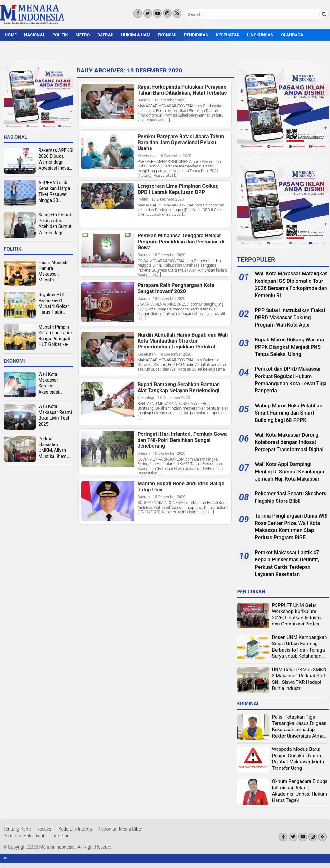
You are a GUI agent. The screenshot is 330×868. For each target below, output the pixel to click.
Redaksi (45, 829)
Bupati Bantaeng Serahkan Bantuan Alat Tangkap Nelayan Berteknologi (179, 388)
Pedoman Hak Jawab (24, 836)
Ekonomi (167, 35)
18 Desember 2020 (169, 100)
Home (11, 35)
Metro (82, 35)
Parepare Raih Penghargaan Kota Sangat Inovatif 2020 (176, 288)
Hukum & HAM (136, 35)
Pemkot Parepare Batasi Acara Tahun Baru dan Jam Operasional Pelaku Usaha (181, 143)
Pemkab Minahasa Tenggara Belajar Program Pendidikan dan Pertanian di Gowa (181, 242)
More (11, 48)
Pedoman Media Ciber (121, 829)
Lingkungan (260, 35)
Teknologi (146, 398)
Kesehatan (228, 35)
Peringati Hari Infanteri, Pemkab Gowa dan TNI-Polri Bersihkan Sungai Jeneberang (182, 440)
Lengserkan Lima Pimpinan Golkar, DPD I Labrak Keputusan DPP (178, 189)
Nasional (34, 35)
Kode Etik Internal (76, 829)
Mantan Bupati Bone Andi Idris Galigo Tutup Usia (181, 487)
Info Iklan (61, 836)
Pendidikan (196, 35)
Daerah (106, 35)
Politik (60, 35)
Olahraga (292, 35)
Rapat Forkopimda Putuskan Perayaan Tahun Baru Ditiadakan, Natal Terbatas (182, 90)
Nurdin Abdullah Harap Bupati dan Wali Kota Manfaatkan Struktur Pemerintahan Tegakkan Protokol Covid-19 (183, 341)
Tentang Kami (17, 829)
